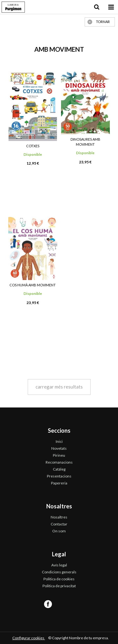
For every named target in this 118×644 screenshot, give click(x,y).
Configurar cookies (29, 638)
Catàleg (59, 469)
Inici (59, 441)
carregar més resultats (59, 387)
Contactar (59, 524)
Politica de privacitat (59, 586)
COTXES (33, 146)
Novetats (59, 448)
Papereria (59, 483)
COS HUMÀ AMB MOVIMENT (33, 285)
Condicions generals (59, 572)
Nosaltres (59, 517)
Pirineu (59, 455)
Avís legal (59, 565)
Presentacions (59, 476)
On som (59, 531)
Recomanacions (59, 462)
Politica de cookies (59, 579)
